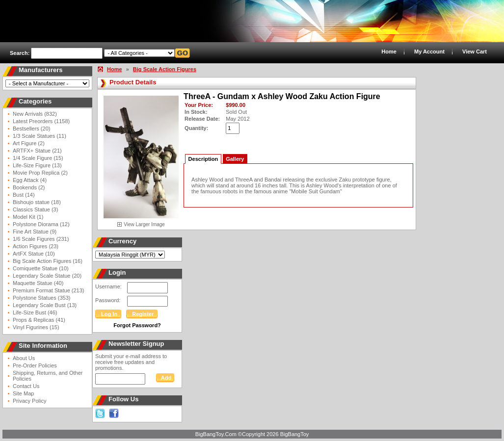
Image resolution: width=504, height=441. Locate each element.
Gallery (235, 159)
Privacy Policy (29, 401)
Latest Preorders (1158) (41, 121)
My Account (429, 52)
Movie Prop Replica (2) (40, 173)
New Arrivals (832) (35, 114)
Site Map (23, 393)
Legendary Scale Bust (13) (45, 305)
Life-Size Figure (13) (37, 165)
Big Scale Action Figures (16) (48, 261)
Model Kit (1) (28, 217)
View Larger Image (144, 224)
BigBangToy (295, 434)
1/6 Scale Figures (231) (41, 239)
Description (203, 159)
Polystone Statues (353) (41, 298)
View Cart (475, 52)
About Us (24, 358)
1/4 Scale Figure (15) (38, 158)
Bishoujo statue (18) (37, 202)
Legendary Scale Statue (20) (47, 276)
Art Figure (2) (29, 143)
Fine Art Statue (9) (35, 232)
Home (389, 52)
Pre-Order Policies (35, 365)
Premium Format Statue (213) (49, 290)
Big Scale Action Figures (165, 69)
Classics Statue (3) (35, 209)
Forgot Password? (137, 325)
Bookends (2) (29, 187)
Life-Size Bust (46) (35, 312)
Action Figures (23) (36, 246)
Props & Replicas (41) (39, 320)
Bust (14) (24, 195)
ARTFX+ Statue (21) (37, 151)
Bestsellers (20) (31, 129)
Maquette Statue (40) (38, 283)
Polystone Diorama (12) (41, 224)
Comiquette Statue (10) (41, 268)
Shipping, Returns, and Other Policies (48, 376)
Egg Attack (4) (30, 180)
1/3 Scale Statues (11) (40, 136)
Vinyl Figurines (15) (36, 327)
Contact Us (26, 386)
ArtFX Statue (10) (34, 254)
